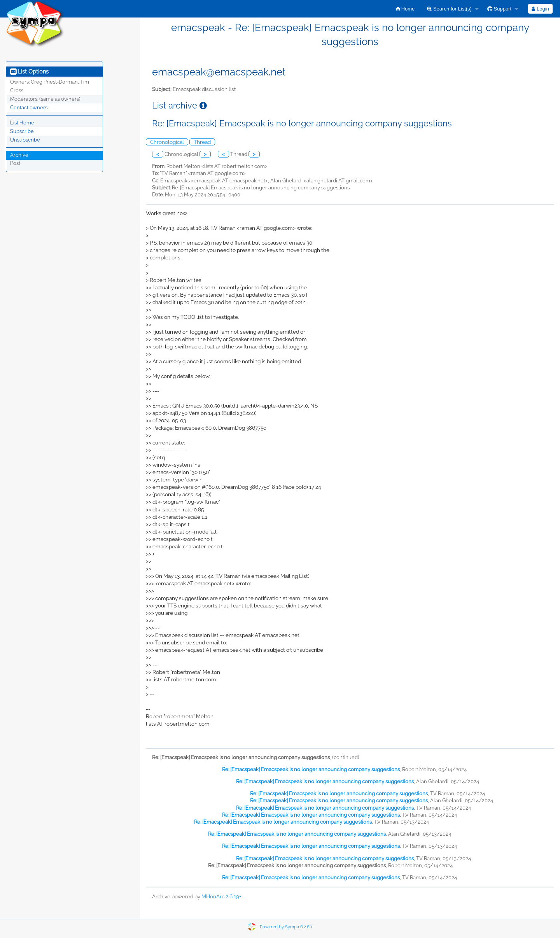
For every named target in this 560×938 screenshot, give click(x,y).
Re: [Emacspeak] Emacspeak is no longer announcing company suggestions (311, 769)
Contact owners (29, 108)
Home (405, 9)
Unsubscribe (25, 140)
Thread (202, 142)
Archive (19, 155)
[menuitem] (405, 9)
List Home (22, 123)
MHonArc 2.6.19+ (221, 896)
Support (499, 9)
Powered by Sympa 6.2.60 (286, 927)
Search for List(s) (449, 9)
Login (540, 9)
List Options (29, 72)
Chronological (167, 142)
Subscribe (22, 131)
